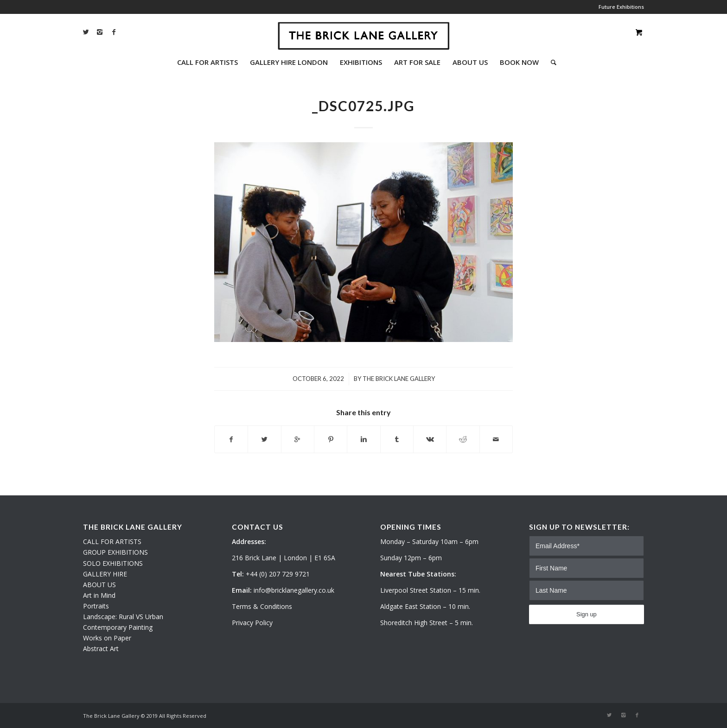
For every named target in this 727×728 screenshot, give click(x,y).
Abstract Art (101, 649)
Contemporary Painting (118, 627)
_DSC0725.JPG (363, 106)
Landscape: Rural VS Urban (123, 617)
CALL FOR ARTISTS (112, 541)
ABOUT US (99, 585)
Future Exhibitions (621, 7)
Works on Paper (107, 638)
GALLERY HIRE (105, 574)
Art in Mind (99, 595)
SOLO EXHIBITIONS (113, 563)
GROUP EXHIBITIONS (115, 552)
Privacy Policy (252, 623)
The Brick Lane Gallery (399, 379)
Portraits (96, 606)
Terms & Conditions (262, 606)
